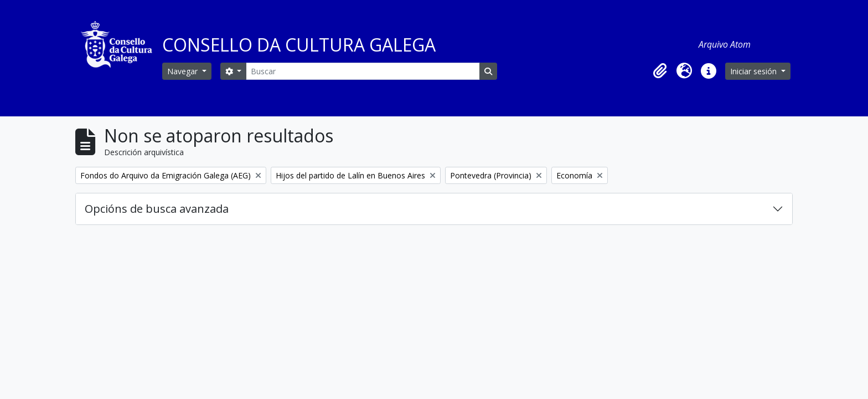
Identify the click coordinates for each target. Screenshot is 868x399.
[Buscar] (363, 71)
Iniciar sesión (755, 71)
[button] (660, 71)
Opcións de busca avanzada (157, 209)
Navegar (184, 71)
